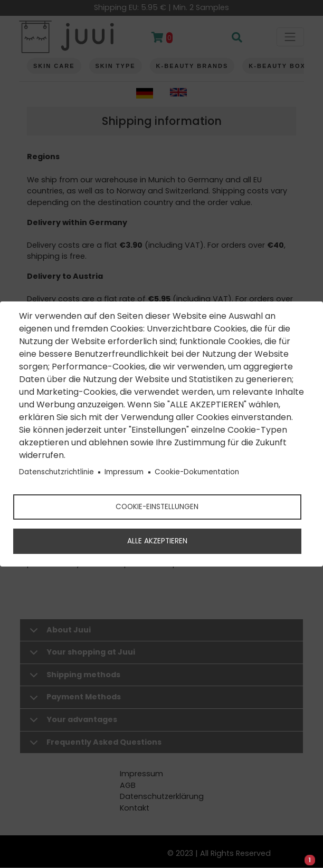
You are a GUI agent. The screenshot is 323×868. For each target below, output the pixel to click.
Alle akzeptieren (157, 541)
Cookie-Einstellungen (157, 507)
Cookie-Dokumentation (197, 472)
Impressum (124, 472)
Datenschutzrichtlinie (56, 472)
